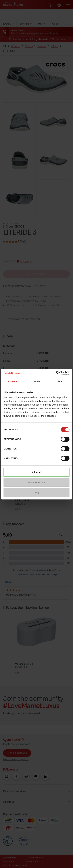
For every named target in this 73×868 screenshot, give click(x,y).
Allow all (37, 472)
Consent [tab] (13, 381)
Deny (37, 492)
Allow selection (36, 482)
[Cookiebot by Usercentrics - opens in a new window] (56, 373)
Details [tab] (36, 381)
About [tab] (60, 381)
